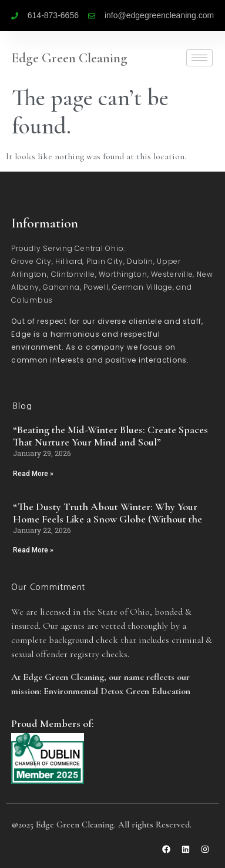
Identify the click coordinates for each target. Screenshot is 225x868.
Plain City (105, 261)
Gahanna (61, 287)
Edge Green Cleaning (69, 58)
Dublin (140, 261)
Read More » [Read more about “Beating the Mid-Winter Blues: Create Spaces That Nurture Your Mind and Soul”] (33, 474)
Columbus (32, 300)
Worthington (123, 274)
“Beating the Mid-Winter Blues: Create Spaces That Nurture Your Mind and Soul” (110, 436)
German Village (142, 287)
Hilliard (69, 261)
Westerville (172, 274)
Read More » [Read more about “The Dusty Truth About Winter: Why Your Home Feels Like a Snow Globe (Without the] (33, 550)
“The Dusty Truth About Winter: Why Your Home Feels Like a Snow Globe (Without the (108, 513)
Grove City (31, 261)
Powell (96, 287)
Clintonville (73, 274)
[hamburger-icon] (199, 58)
